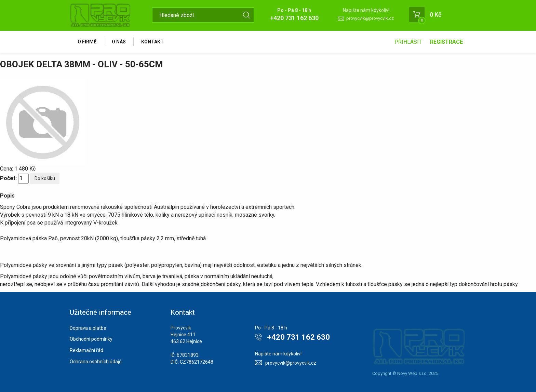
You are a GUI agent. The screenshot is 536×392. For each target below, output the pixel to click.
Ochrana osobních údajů (96, 362)
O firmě (87, 42)
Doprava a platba (88, 328)
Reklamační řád (86, 350)
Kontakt (152, 42)
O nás (119, 42)
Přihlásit (408, 42)
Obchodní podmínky (91, 339)
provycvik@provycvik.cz (370, 18)
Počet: (8, 178)
